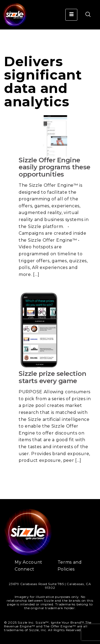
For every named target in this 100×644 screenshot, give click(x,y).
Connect (25, 569)
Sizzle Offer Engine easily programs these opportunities (55, 167)
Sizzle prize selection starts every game (52, 377)
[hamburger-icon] (71, 15)
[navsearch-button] (85, 15)
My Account (29, 562)
